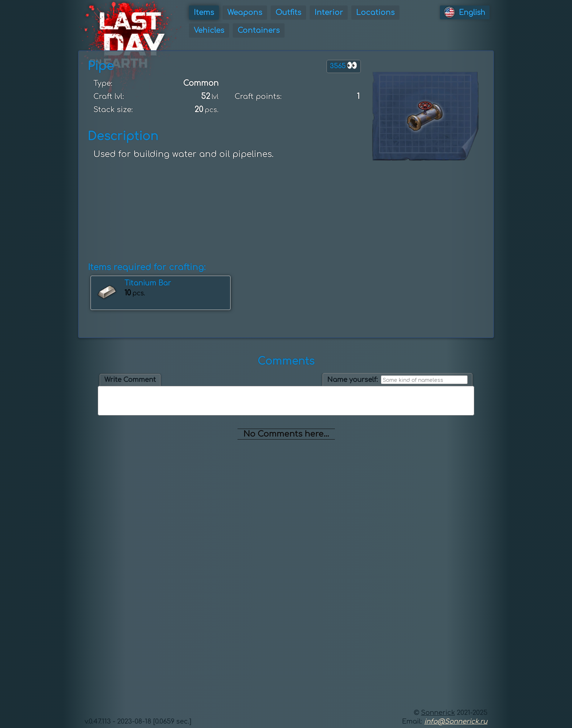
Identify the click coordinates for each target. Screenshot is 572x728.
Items (204, 13)
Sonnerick (438, 713)
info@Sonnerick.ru (456, 721)
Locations (375, 13)
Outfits (288, 13)
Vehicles (209, 30)
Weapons (245, 13)
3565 (344, 66)
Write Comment (130, 380)
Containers (259, 30)
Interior (329, 13)
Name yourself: (353, 380)
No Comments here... (286, 434)
